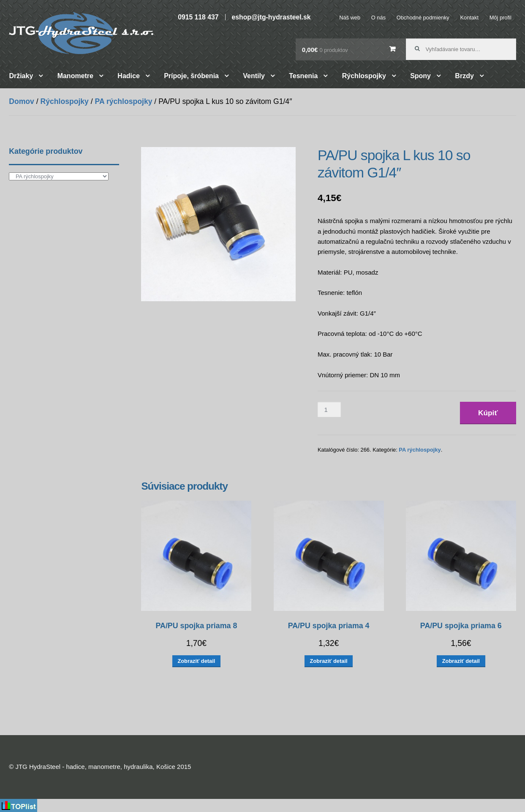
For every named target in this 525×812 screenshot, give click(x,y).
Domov (22, 101)
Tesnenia (303, 76)
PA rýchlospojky (124, 101)
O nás (378, 18)
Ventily (254, 76)
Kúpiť (488, 413)
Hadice (128, 76)
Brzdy (464, 76)
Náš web (350, 18)
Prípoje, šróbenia (191, 76)
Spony (420, 76)
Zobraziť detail (196, 661)
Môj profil (501, 18)
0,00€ (325, 50)
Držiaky (21, 76)
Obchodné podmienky (423, 18)
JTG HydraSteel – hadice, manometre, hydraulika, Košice (81, 33)
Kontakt (469, 18)
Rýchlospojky (364, 76)
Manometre (75, 76)
